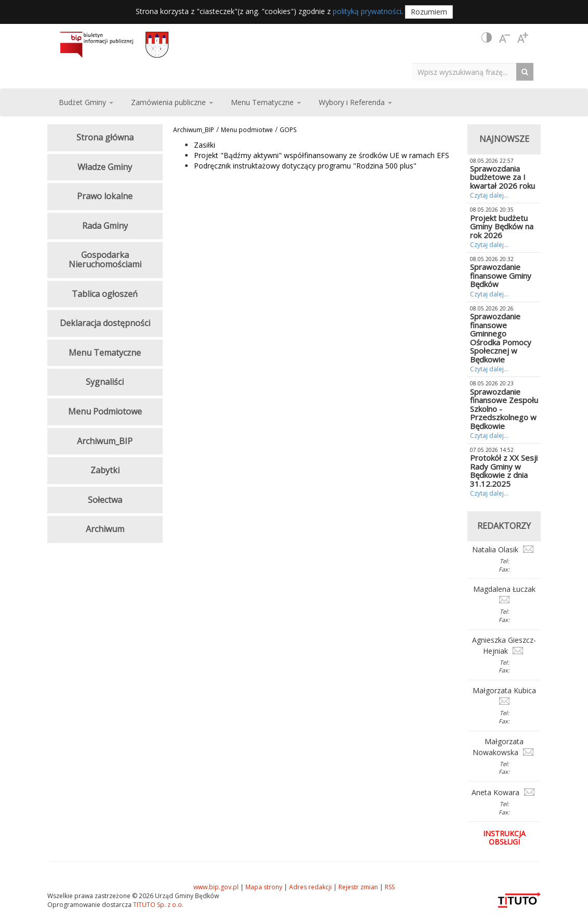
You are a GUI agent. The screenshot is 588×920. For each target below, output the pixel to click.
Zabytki (105, 470)
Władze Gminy (105, 167)
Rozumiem (429, 12)
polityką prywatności (367, 11)
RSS (390, 887)
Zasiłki (205, 145)
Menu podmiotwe (247, 130)
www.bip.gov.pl (216, 887)
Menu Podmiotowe (105, 411)
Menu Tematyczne (105, 353)
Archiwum (105, 529)
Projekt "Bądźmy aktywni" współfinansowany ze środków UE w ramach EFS (322, 155)
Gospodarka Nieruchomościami (105, 260)
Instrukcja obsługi (504, 837)
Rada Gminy (105, 226)
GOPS (288, 130)
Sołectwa (105, 500)
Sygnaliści (105, 382)
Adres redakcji (310, 887)
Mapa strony (264, 887)
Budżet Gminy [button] (86, 102)
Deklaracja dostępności (105, 323)
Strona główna (105, 137)
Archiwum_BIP (194, 130)
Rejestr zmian (358, 887)
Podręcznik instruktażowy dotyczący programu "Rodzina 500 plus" (305, 166)
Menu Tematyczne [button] (266, 102)
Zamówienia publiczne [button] (172, 102)
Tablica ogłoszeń (105, 294)
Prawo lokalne (105, 196)
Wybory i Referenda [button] (355, 102)
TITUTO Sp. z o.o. (158, 905)
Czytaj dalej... (489, 195)
